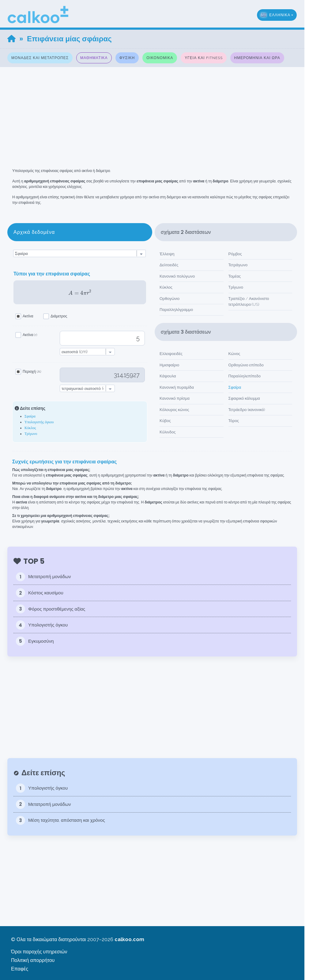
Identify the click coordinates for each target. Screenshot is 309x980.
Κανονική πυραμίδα (177, 387)
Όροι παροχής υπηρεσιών (39, 952)
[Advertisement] (154, 110)
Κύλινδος (168, 432)
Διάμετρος (59, 316)
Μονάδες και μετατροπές (40, 58)
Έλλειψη (167, 254)
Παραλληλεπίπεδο (245, 376)
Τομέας (235, 276)
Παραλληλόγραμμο (176, 310)
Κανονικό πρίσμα (175, 398)
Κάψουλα (168, 376)
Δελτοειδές (169, 265)
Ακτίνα (28, 316)
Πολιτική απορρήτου (33, 960)
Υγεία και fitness (203, 58)
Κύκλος (30, 428)
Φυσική (127, 58)
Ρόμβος (235, 254)
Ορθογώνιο (170, 299)
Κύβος (165, 421)
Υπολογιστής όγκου (39, 422)
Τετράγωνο (238, 265)
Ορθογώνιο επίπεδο (246, 365)
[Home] (11, 39)
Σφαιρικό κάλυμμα (244, 398)
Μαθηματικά (94, 58)
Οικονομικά (160, 58)
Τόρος (234, 421)
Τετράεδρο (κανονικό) (247, 410)
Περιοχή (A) (32, 372)
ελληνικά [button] (275, 15)
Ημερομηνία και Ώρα (257, 58)
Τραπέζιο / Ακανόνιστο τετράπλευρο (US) (249, 302)
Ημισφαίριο (169, 365)
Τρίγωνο (31, 434)
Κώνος (234, 354)
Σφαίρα (30, 416)
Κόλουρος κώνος (174, 410)
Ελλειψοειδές (171, 354)
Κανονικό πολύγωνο (177, 276)
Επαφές (20, 969)
